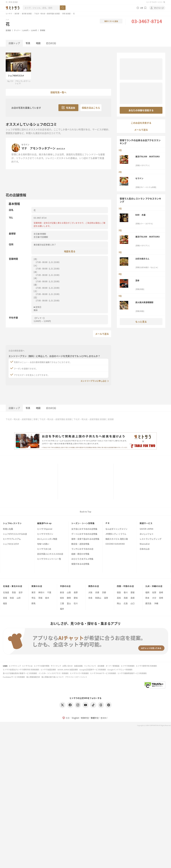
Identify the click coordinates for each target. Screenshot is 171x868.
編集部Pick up (44, 523)
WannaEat (145, 544)
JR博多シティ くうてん (116, 534)
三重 (62, 603)
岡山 (119, 603)
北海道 (6, 592)
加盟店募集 (78, 666)
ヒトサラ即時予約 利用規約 (146, 666)
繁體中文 (95, 718)
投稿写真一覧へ (58, 92)
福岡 (147, 592)
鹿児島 (148, 603)
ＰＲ (108, 523)
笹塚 (35, 419)
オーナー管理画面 (113, 666)
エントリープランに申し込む (94, 381)
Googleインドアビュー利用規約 (120, 670)
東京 (33, 592)
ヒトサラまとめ (44, 549)
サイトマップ (56, 666)
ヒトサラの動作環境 (42, 666)
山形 (19, 598)
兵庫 (97, 592)
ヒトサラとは (27, 666)
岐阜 (62, 598)
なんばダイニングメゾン (116, 529)
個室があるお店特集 (80, 564)
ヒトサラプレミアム (12, 539)
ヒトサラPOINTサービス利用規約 (103, 673)
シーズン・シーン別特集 (83, 523)
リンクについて (90, 666)
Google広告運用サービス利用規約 (93, 670)
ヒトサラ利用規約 (128, 666)
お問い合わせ (68, 666)
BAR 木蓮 (140, 215)
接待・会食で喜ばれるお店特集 (85, 539)
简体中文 (85, 718)
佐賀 (154, 592)
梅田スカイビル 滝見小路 (117, 539)
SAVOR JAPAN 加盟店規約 (68, 670)
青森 (14, 592)
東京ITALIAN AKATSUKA (147, 156)
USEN (5, 666)
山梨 (69, 592)
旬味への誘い (43, 544)
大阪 (90, 592)
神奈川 (41, 592)
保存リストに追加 (111, 21)
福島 (5, 603)
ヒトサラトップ (15, 666)
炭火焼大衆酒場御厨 (144, 302)
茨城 (40, 598)
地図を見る (70, 251)
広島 (126, 603)
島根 (133, 598)
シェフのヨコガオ (11, 544)
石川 (76, 603)
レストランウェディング (151, 539)
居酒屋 (8, 30)
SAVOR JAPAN (146, 529)
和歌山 (98, 598)
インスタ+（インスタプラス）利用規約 (54, 673)
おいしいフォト (147, 534)
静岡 (69, 598)
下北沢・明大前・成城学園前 (19, 419)
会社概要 (101, 666)
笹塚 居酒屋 (66, 14)
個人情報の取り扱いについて (53, 677)
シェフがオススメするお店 (15, 534)
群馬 (33, 603)
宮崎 (161, 598)
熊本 (147, 598)
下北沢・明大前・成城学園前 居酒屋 (47, 14)
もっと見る (141, 322)
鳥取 (126, 598)
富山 (69, 603)
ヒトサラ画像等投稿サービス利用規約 (132, 673)
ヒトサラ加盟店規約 (48, 670)
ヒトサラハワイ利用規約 (79, 673)
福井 (62, 609)
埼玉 (33, 598)
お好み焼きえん (142, 259)
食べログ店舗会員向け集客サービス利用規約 (20, 673)
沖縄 (156, 603)
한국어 (104, 718)
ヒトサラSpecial (45, 529)
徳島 (119, 592)
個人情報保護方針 (33, 677)
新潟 (62, 592)
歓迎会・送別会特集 (80, 544)
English (76, 718)
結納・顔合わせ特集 (80, 554)
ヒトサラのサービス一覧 (156, 2)
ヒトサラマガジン (45, 534)
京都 (104, 592)
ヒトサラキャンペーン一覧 (49, 559)
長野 (76, 592)
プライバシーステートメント (76, 677)
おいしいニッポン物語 (47, 539)
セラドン (25, 144)
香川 (126, 592)
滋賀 (106, 598)
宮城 (5, 598)
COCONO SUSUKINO (115, 544)
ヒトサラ (9, 14)
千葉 (49, 592)
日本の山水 (145, 549)
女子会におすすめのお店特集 (84, 529)
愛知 (76, 598)
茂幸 (137, 280)
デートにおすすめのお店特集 (84, 534)
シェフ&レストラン (12, 523)
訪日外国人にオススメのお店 (50, 554)
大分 (154, 598)
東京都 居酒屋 (27, 14)
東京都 (17, 14)
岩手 (21, 592)
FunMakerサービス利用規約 (14, 677)
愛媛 (133, 592)
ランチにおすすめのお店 (82, 549)
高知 (119, 598)
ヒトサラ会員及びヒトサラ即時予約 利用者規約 (21, 670)
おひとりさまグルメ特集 (82, 559)
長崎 (161, 592)
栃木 (47, 598)
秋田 (12, 598)
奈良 (90, 598)
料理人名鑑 (8, 529)
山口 (133, 603)
